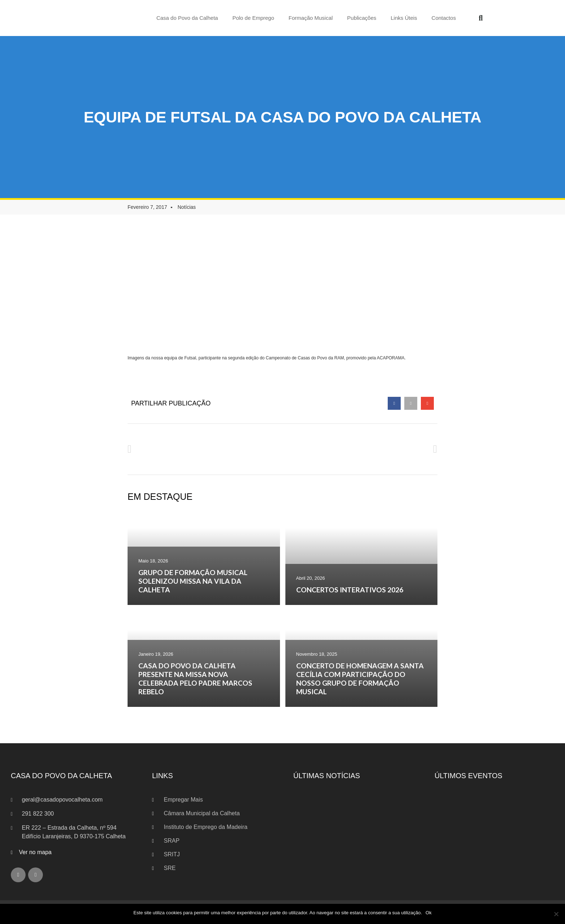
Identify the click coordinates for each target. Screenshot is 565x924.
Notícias (187, 207)
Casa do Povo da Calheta (187, 18)
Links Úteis (404, 18)
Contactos (444, 18)
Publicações (362, 18)
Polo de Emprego (253, 18)
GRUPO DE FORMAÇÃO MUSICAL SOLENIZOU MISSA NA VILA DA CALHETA (193, 581)
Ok (429, 913)
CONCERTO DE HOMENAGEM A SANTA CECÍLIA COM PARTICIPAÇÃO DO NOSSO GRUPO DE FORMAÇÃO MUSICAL (360, 679)
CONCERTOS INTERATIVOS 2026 (350, 590)
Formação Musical (311, 18)
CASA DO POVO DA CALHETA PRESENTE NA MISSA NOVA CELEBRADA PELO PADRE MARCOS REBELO (195, 679)
